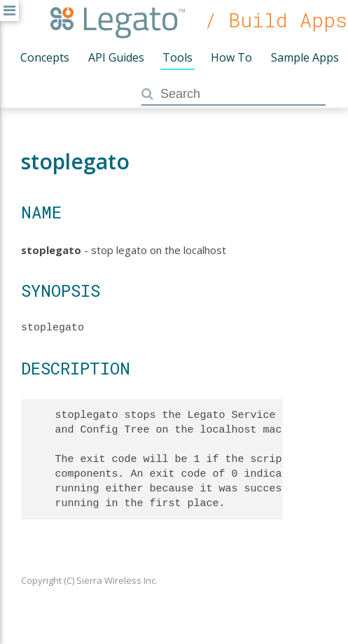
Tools (178, 57)
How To (231, 57)
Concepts (45, 57)
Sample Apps (305, 57)
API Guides (116, 57)
